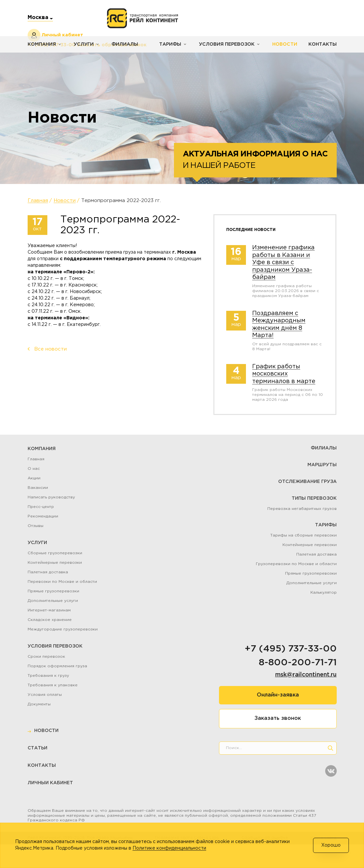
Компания (42, 44)
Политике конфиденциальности (169, 848)
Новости (282, 44)
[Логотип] (143, 18)
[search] (330, 748)
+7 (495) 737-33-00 (291, 649)
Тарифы (168, 44)
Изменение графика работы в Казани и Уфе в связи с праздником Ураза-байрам (283, 263)
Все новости (50, 349)
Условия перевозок (224, 44)
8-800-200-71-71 (298, 663)
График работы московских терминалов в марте (284, 374)
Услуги (83, 44)
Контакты (323, 44)
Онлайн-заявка (278, 695)
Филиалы (123, 44)
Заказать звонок (278, 718)
